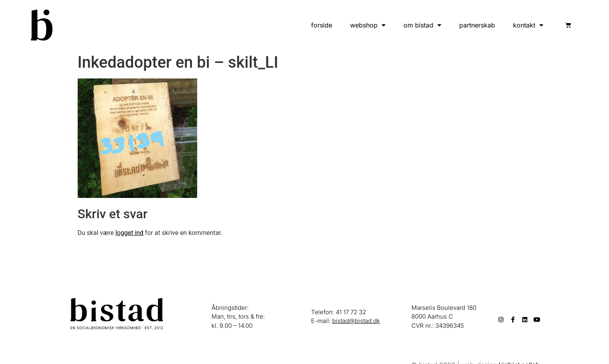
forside (322, 25)
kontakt (528, 25)
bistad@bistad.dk (356, 321)
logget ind (129, 233)
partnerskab (477, 25)
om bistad (422, 25)
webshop (368, 25)
